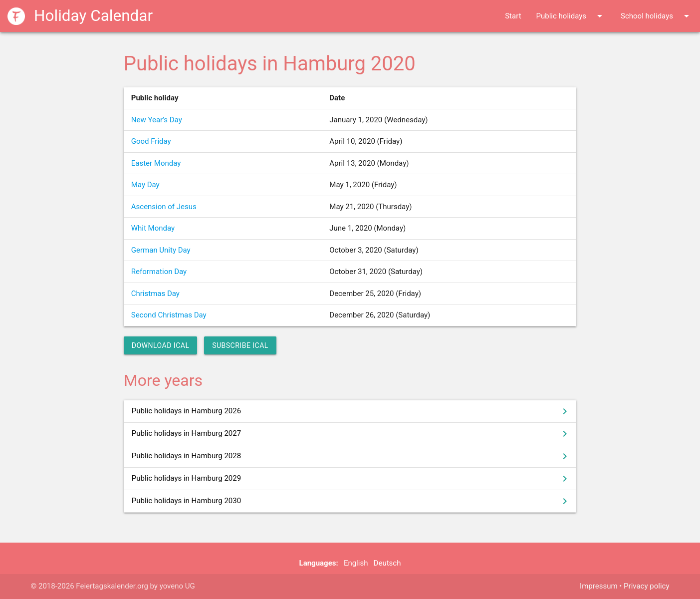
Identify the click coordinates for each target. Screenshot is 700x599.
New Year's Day (157, 120)
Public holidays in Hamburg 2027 (351, 434)
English (356, 563)
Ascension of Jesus (164, 207)
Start (513, 16)
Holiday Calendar (80, 16)
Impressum (598, 586)
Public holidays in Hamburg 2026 (351, 411)
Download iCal (161, 345)
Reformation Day (159, 272)
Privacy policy (646, 586)
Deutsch (387, 563)
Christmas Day (155, 294)
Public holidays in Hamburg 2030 (351, 501)
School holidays (657, 16)
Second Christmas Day (169, 315)
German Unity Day (161, 250)
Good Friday (151, 141)
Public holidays (571, 16)
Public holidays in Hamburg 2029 (351, 479)
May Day (145, 185)
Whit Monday (153, 228)
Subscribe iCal (240, 345)
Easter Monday (156, 163)
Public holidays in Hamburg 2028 (351, 456)
